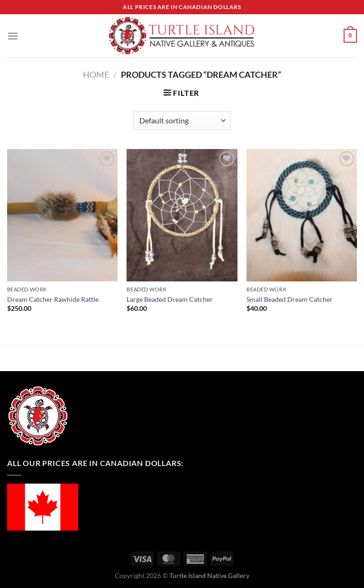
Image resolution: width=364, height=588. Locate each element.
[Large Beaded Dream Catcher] (182, 215)
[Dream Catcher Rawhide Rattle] (62, 215)
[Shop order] (182, 121)
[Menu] (13, 36)
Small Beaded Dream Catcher (290, 299)
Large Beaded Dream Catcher (170, 299)
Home (96, 75)
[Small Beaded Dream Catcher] (302, 215)
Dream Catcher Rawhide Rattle (53, 299)
